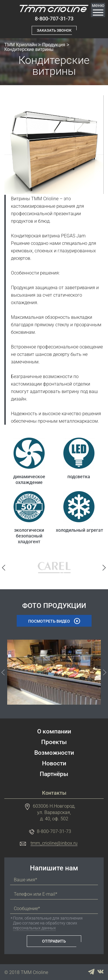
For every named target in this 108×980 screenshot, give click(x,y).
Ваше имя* (25, 880)
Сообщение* (27, 909)
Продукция (54, 45)
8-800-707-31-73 (54, 19)
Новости (54, 764)
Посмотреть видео (49, 621)
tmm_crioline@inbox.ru (54, 843)
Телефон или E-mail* (36, 894)
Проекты (54, 742)
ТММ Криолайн (21, 45)
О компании (54, 732)
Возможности (54, 753)
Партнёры (54, 774)
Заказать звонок (54, 30)
